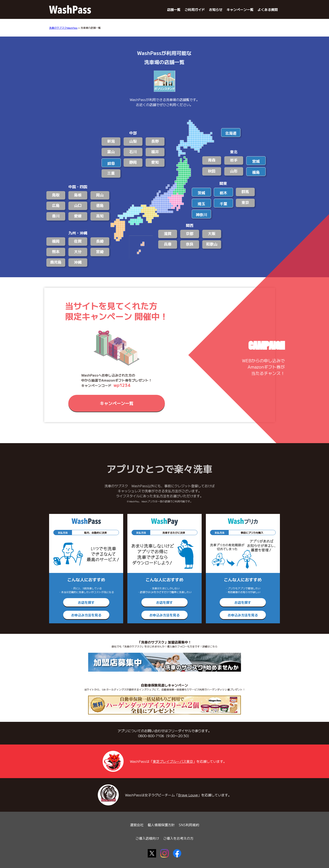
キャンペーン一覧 (240, 9)
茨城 (201, 193)
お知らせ (216, 9)
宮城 (256, 161)
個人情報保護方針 (161, 825)
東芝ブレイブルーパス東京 (173, 761)
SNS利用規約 (189, 825)
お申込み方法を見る (86, 615)
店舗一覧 (174, 9)
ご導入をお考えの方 (178, 838)
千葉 (223, 204)
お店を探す (86, 602)
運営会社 (137, 825)
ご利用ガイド (195, 9)
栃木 (223, 193)
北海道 (231, 133)
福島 (256, 172)
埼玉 (201, 204)
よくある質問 (268, 9)
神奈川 (201, 214)
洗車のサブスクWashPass (63, 28)
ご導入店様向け (147, 838)
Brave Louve (188, 795)
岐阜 (111, 163)
